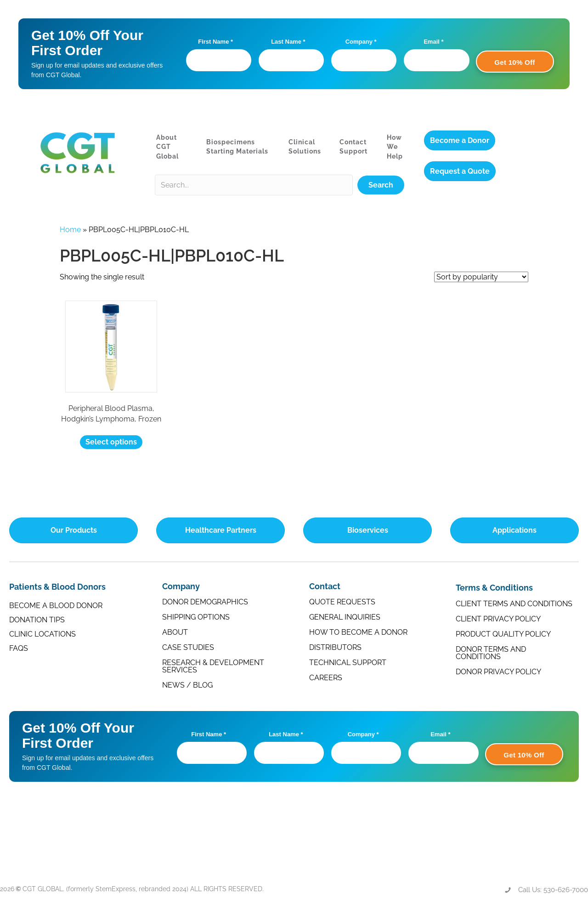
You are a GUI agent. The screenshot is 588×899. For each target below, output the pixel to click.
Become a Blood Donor (56, 606)
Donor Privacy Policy (498, 672)
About (175, 632)
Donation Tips (37, 620)
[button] (381, 185)
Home (70, 230)
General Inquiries (345, 617)
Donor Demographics (205, 602)
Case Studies (188, 647)
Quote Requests (342, 602)
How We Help (395, 147)
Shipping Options (196, 617)
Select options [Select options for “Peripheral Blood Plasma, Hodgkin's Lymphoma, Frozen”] (111, 442)
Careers (326, 678)
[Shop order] (481, 277)
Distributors (335, 647)
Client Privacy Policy (498, 619)
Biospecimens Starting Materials (237, 147)
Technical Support (348, 663)
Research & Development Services (213, 666)
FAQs (19, 648)
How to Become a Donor (358, 632)
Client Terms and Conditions (514, 604)
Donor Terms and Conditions (491, 653)
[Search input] (254, 185)
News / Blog (187, 685)
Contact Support (353, 147)
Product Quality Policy (503, 634)
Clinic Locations (42, 634)
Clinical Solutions (305, 147)
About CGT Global (167, 147)
